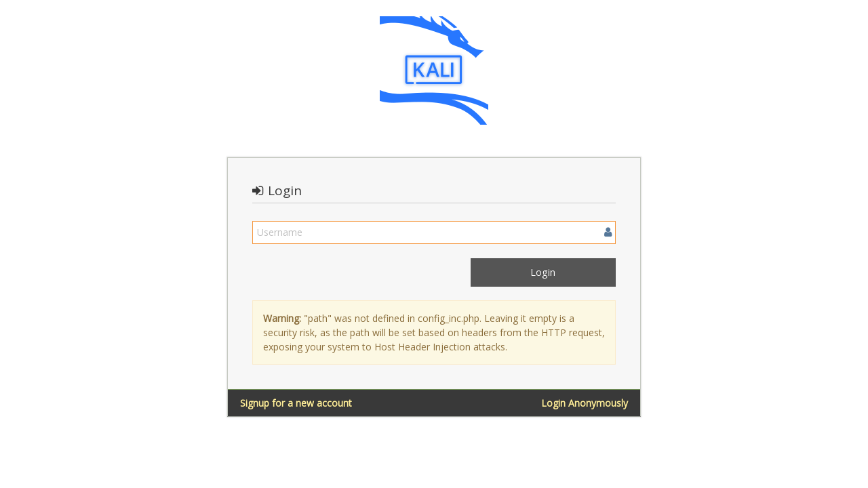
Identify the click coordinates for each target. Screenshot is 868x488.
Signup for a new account (296, 403)
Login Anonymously (585, 403)
